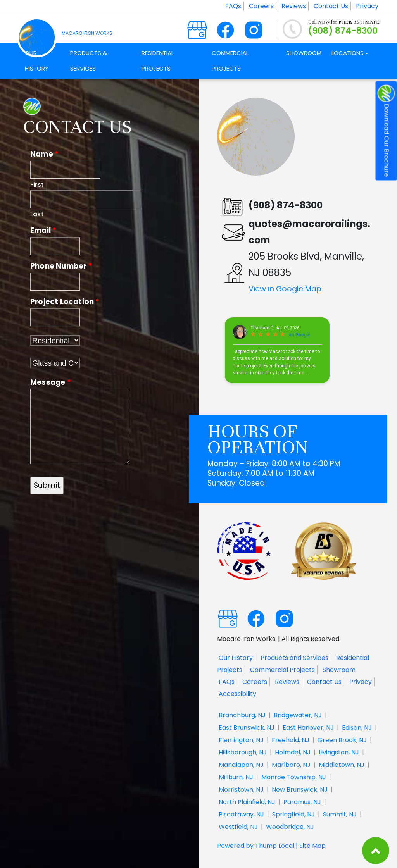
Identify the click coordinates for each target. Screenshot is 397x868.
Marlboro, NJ (291, 765)
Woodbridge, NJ (290, 827)
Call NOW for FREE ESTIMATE (344, 22)
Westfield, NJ (238, 827)
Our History (236, 658)
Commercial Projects (282, 670)
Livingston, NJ (339, 752)
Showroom (339, 670)
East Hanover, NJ (308, 728)
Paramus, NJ (302, 802)
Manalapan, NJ (241, 765)
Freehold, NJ (291, 740)
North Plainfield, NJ (247, 802)
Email (43, 230)
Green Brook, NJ (342, 740)
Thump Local (275, 846)
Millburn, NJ (236, 777)
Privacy (367, 6)
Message (51, 382)
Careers (261, 6)
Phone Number (61, 266)
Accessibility (237, 694)
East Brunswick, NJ (247, 728)
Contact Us (331, 6)
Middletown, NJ (342, 765)
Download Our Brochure (386, 131)
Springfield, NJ (293, 814)
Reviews (294, 6)
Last (37, 214)
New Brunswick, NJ (300, 790)
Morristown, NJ (241, 790)
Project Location (65, 302)
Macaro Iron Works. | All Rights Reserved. (279, 638)
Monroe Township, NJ (294, 777)
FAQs (233, 6)
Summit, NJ (340, 814)
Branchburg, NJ (242, 715)
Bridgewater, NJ (298, 715)
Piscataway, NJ (241, 814)
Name (44, 154)
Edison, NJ (357, 728)
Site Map (312, 846)
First (37, 185)
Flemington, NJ (241, 740)
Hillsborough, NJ (243, 752)
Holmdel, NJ (293, 752)
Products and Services (294, 658)
